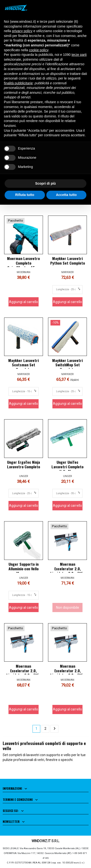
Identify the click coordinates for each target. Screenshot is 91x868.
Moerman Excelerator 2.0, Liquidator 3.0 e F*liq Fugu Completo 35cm (67, 571)
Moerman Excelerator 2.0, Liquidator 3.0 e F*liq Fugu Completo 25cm (24, 673)
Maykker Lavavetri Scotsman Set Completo (24, 365)
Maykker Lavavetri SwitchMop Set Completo (67, 365)
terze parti (79, 55)
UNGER (24, 476)
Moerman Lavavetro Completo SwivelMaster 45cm (23, 263)
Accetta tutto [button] (66, 195)
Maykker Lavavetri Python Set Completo (68, 261)
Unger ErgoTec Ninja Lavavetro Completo (24, 464)
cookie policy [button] (39, 50)
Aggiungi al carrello (24, 302)
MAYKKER (67, 272)
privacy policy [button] (22, 31)
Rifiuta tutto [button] (25, 195)
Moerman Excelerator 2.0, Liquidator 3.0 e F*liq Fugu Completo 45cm (68, 673)
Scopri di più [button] (45, 183)
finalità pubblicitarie (18, 83)
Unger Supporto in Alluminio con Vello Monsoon (24, 569)
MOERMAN (24, 272)
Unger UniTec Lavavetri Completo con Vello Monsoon (67, 467)
